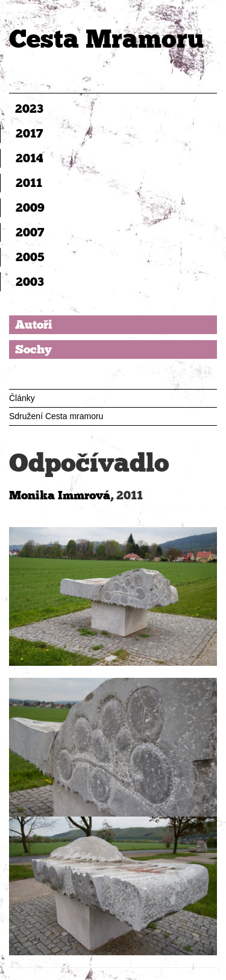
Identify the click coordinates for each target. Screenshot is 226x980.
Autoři (34, 324)
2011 (29, 183)
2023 (29, 109)
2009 (30, 207)
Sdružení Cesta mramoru (56, 416)
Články (22, 398)
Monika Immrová (60, 495)
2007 (30, 232)
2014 (30, 158)
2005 (30, 257)
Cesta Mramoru (106, 39)
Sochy (33, 349)
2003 (30, 282)
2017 (29, 133)
